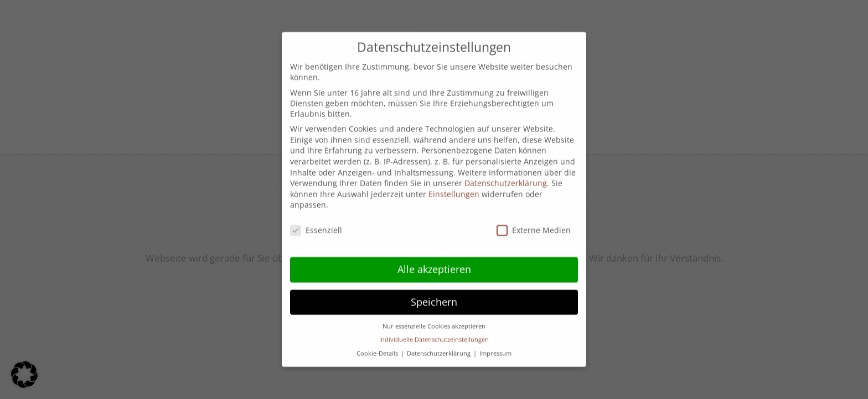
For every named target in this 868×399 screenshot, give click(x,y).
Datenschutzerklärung (506, 175)
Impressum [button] (495, 345)
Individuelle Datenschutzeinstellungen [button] (434, 331)
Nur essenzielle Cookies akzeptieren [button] (434, 318)
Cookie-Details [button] (378, 345)
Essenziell (316, 222)
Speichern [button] (434, 294)
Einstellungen (454, 186)
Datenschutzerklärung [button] (440, 345)
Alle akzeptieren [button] (434, 261)
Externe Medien (534, 222)
